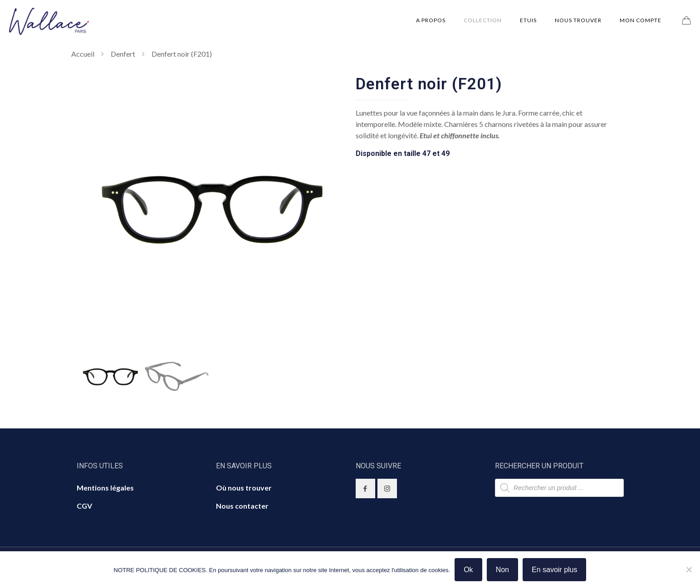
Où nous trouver (244, 488)
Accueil (83, 54)
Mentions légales (105, 488)
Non (502, 570)
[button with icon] (365, 488)
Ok (468, 570)
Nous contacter (242, 506)
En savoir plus (555, 570)
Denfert (123, 54)
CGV (84, 506)
